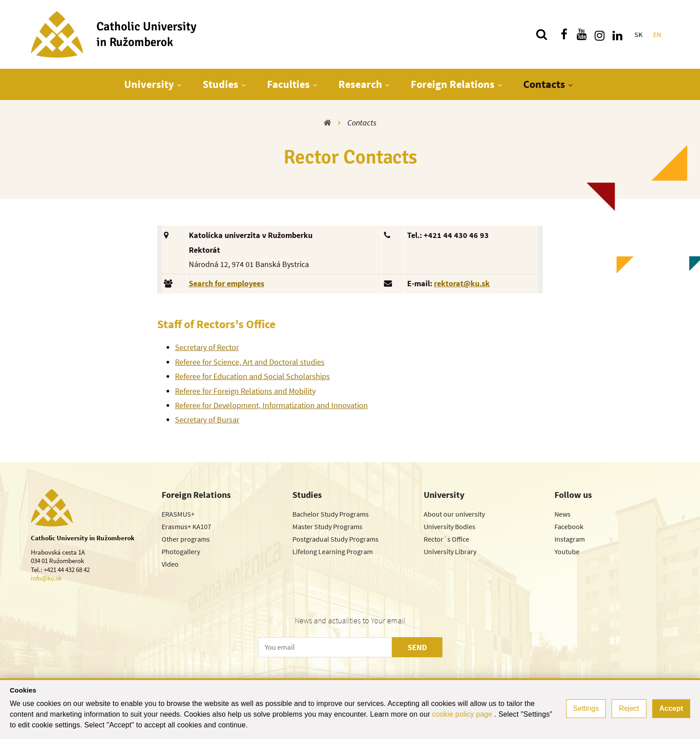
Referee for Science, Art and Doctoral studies (250, 362)
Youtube (567, 551)
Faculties (288, 84)
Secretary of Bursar (207, 420)
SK (638, 34)
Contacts (544, 84)
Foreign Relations (453, 84)
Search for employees (227, 283)
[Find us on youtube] (582, 34)
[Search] (542, 34)
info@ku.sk (46, 578)
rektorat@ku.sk (462, 283)
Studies (221, 84)
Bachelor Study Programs (331, 514)
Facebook (569, 526)
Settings (586, 708)
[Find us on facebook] (564, 34)
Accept (671, 708)
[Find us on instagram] (600, 34)
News (562, 514)
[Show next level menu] (179, 85)
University (149, 84)
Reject (629, 708)
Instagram (570, 539)
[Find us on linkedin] (617, 34)
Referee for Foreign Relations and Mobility (245, 391)
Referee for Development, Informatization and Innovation (271, 405)
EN (657, 34)
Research (360, 84)
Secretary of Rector (207, 347)
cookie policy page (463, 714)
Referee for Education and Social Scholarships (252, 376)
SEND (417, 647)
